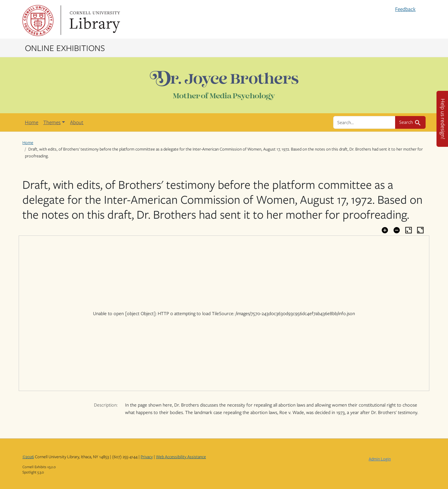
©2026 (28, 457)
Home (32, 122)
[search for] (364, 122)
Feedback (405, 9)
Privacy (147, 457)
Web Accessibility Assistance (181, 457)
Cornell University (38, 21)
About (77, 122)
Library (94, 21)
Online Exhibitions (65, 48)
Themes (52, 122)
